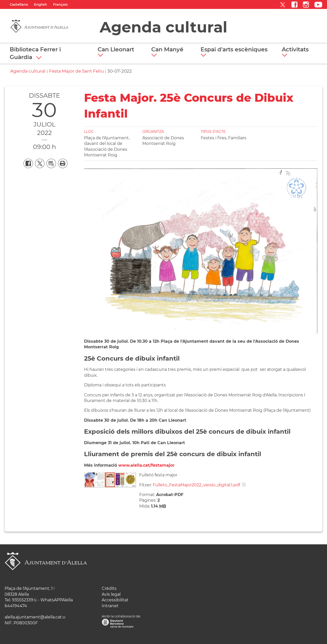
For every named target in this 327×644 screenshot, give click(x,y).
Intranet (110, 606)
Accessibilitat (115, 600)
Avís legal (111, 594)
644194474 (16, 606)
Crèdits (109, 588)
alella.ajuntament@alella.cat (33, 617)
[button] (118, 52)
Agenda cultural (163, 27)
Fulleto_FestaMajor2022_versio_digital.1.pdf (196, 485)
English (40, 4)
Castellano (19, 4)
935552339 (23, 600)
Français (60, 4)
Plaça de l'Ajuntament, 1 (29, 588)
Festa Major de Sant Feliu (76, 71)
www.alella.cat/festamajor (146, 465)
